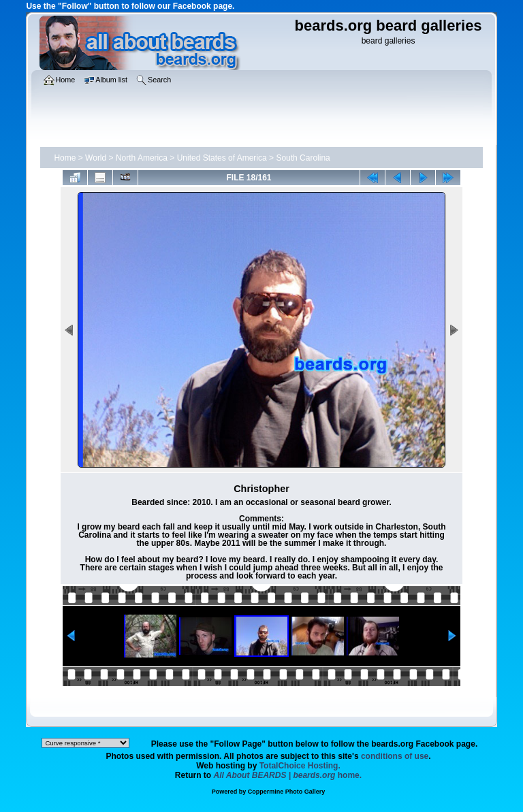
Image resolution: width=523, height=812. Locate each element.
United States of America (222, 158)
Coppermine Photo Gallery (287, 792)
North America (142, 158)
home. (288, 775)
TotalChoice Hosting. (300, 766)
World (96, 158)
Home (65, 158)
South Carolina (303, 158)
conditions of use (395, 756)
